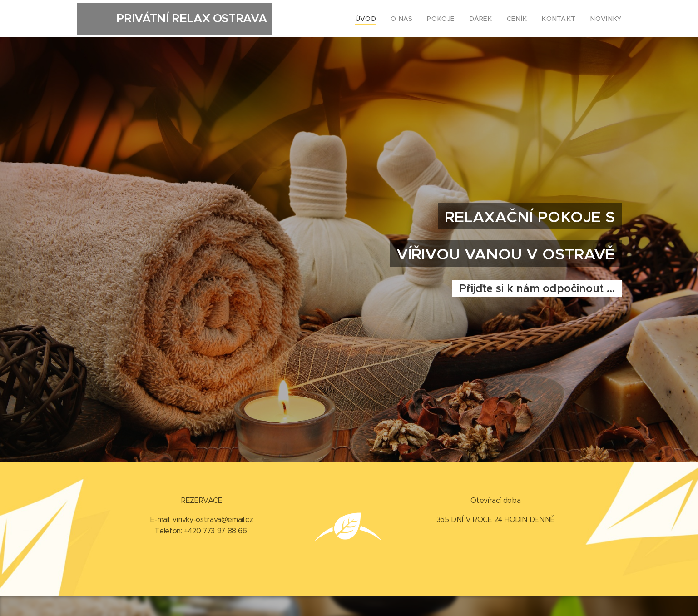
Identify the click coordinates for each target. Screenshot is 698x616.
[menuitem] (386, 19)
